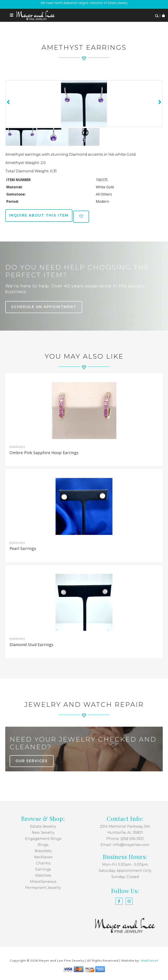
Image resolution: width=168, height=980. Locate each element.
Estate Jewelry (43, 826)
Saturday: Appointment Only (125, 871)
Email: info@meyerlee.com (125, 845)
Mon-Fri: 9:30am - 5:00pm (125, 865)
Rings (43, 845)
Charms (43, 863)
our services (32, 761)
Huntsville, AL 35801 (125, 833)
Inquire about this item (39, 215)
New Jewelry (43, 833)
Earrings (43, 869)
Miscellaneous (43, 882)
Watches (43, 875)
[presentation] (8, 102)
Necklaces (43, 857)
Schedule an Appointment (44, 307)
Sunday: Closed (125, 877)
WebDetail (150, 961)
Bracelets (43, 851)
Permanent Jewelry (43, 888)
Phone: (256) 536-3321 (125, 839)
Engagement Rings (43, 839)
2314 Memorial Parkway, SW (125, 826)
